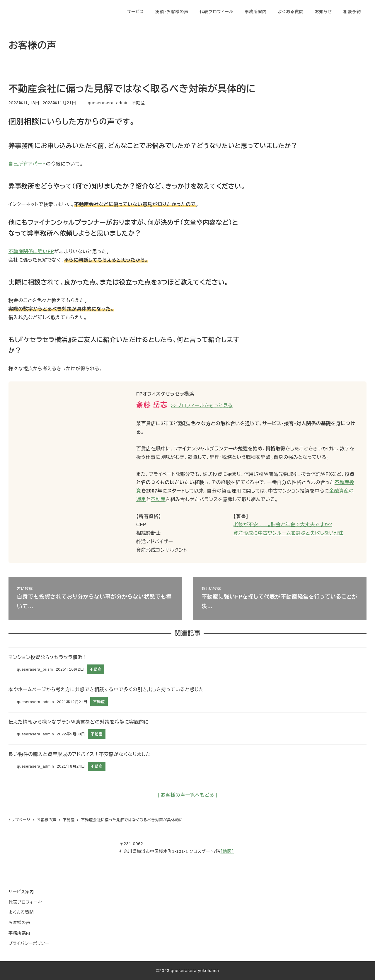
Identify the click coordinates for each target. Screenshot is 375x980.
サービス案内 (21, 892)
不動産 (138, 103)
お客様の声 (19, 923)
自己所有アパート (27, 164)
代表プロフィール (25, 902)
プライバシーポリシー (29, 943)
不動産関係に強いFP (31, 252)
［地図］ (227, 851)
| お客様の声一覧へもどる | (188, 795)
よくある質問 (21, 912)
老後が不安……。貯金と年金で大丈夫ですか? (283, 525)
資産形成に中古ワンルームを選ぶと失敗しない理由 (289, 533)
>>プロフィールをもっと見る (202, 406)
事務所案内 (19, 933)
